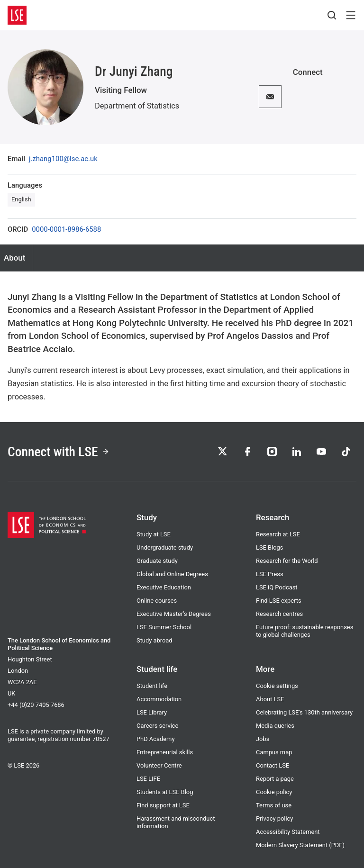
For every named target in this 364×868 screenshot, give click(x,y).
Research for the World (287, 561)
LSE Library (152, 712)
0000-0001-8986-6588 (66, 230)
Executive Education (164, 587)
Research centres (279, 614)
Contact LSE (273, 765)
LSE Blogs (269, 547)
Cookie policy (274, 792)
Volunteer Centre (159, 765)
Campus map (274, 752)
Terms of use (274, 805)
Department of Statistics (137, 106)
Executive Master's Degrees (174, 614)
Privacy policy (274, 818)
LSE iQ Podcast (277, 587)
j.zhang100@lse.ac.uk (63, 159)
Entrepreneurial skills (165, 752)
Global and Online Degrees (172, 574)
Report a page (275, 779)
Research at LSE (278, 534)
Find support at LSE (163, 805)
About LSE (270, 699)
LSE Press (270, 574)
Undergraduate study (165, 547)
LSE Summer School (164, 627)
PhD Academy (155, 739)
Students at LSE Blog (165, 792)
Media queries (275, 726)
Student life (152, 686)
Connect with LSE (59, 452)
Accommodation (159, 699)
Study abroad (155, 640)
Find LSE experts (279, 601)
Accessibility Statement (288, 832)
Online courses (157, 601)
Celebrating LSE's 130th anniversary (304, 712)
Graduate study (157, 561)
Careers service (157, 726)
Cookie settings (277, 686)
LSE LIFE (148, 779)
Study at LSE (154, 534)
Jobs (263, 739)
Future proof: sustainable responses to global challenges (305, 631)
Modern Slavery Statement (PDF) (300, 845)
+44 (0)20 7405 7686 (36, 705)
